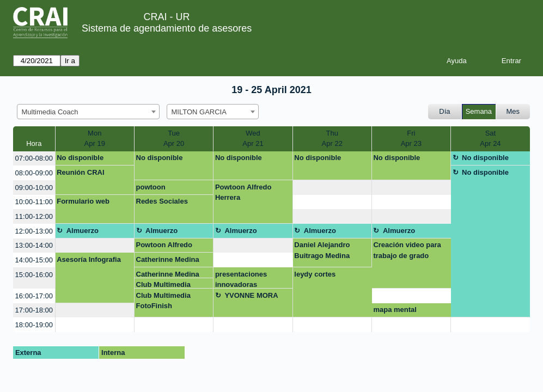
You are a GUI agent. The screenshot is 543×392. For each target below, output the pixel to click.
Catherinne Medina (168, 259)
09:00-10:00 (34, 188)
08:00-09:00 (34, 173)
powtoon (151, 187)
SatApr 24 (490, 139)
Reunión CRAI (80, 172)
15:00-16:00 (34, 275)
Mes (513, 111)
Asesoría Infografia (89, 259)
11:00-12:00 (34, 216)
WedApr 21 (253, 139)
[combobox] (88, 112)
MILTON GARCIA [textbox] (199, 112)
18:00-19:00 (34, 325)
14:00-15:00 (34, 260)
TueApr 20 (174, 139)
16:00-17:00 (34, 296)
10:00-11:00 (34, 202)
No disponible (80, 158)
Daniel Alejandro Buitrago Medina (322, 250)
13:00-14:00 (34, 245)
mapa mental (395, 310)
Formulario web (83, 201)
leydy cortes (315, 274)
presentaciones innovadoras (241, 279)
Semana (479, 111)
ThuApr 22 (332, 139)
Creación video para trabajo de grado (407, 250)
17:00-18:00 (34, 310)
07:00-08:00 (34, 158)
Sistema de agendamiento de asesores (167, 28)
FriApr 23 (411, 139)
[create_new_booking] (332, 188)
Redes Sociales (162, 201)
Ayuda (457, 61)
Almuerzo (83, 231)
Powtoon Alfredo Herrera (243, 192)
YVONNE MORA (251, 295)
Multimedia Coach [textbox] (50, 112)
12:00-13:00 (34, 231)
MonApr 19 (95, 139)
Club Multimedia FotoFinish (163, 284)
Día (444, 111)
